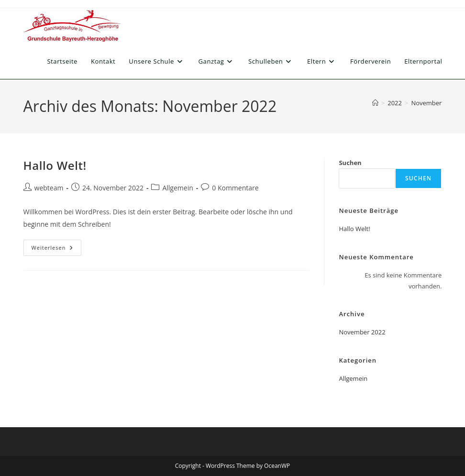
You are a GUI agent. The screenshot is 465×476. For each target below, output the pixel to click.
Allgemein (177, 188)
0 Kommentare (235, 188)
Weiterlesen (57, 249)
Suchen (350, 163)
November (426, 103)
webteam (49, 188)
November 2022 (362, 332)
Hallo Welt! (55, 165)
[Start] (375, 103)
